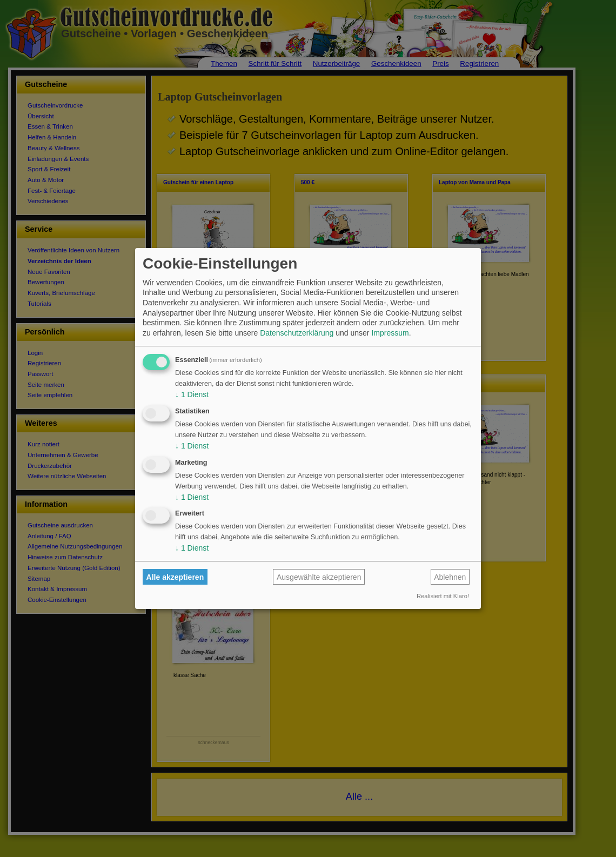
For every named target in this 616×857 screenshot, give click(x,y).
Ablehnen (450, 577)
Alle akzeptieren (175, 577)
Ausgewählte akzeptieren (319, 577)
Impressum (390, 333)
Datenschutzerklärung (297, 333)
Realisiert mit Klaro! (443, 596)
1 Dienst (192, 394)
